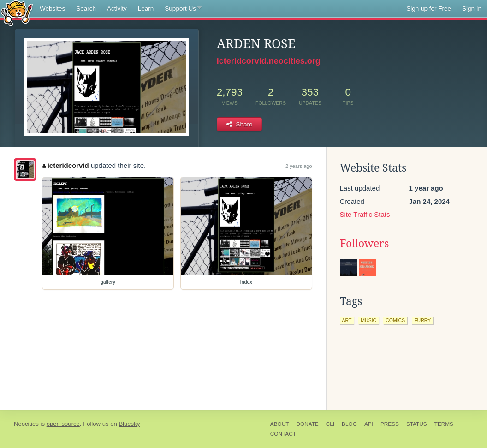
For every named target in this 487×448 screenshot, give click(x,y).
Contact (283, 434)
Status (417, 424)
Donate (307, 424)
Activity (117, 9)
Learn (146, 9)
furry (422, 320)
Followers (364, 244)
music (368, 320)
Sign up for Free (429, 9)
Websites (52, 9)
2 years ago (299, 166)
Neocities (26, 424)
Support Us (183, 9)
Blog (349, 424)
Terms (444, 424)
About (280, 424)
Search (86, 9)
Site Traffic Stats (365, 214)
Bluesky (129, 424)
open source (63, 424)
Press (390, 424)
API (369, 424)
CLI (330, 424)
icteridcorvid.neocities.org (269, 61)
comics (395, 320)
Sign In (472, 9)
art (347, 320)
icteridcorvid (66, 165)
